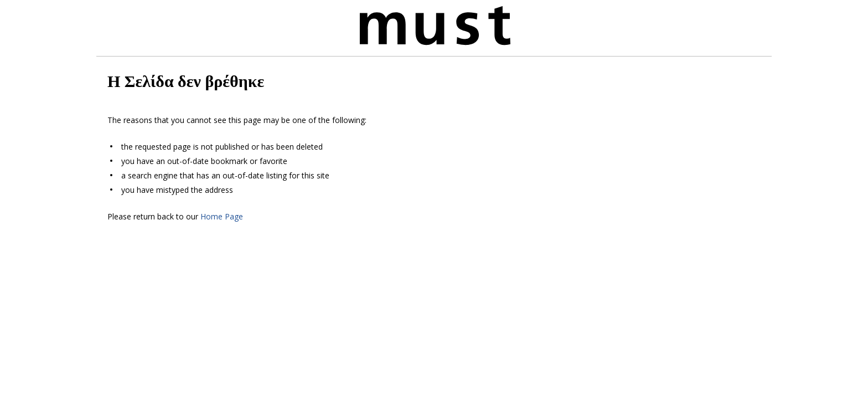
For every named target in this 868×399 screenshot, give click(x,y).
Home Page (222, 216)
